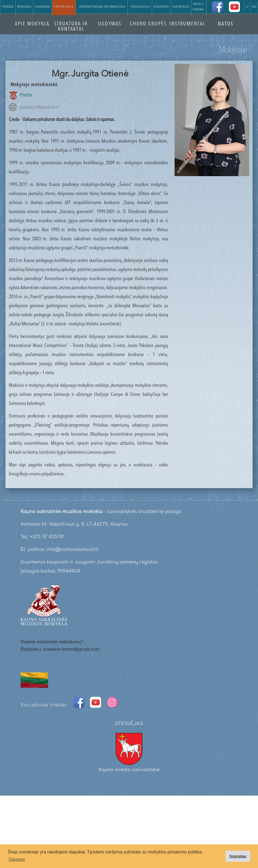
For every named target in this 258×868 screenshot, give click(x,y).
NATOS (226, 24)
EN (254, 7)
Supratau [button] (238, 856)
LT (247, 7)
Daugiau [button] (17, 859)
